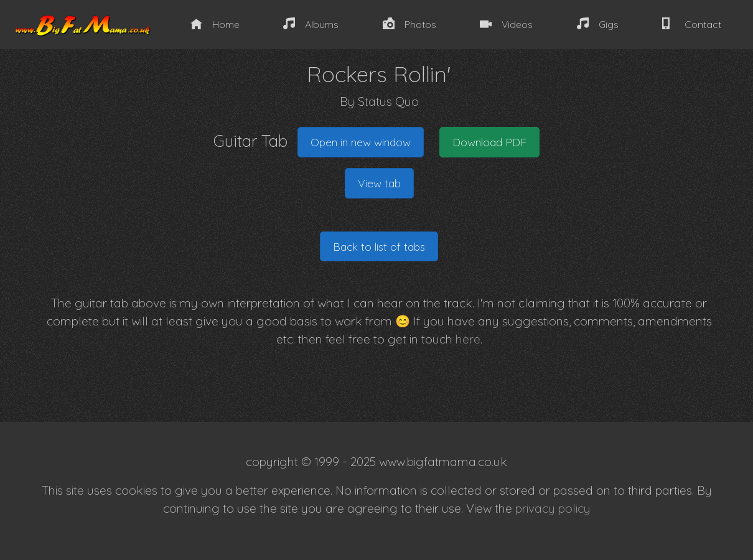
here (468, 339)
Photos (409, 24)
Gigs (598, 24)
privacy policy (553, 508)
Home (215, 24)
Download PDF (489, 142)
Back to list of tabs (379, 246)
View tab (379, 183)
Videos (506, 24)
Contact (691, 24)
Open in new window (361, 142)
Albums (311, 24)
